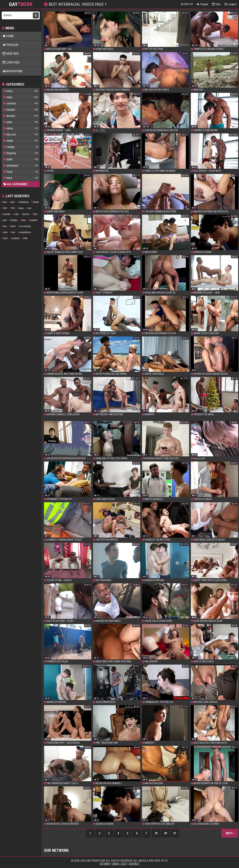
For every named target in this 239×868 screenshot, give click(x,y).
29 (156, 833)
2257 (124, 864)
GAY (21, 4)
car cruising (24, 226)
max (23, 220)
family (35, 202)
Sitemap (105, 864)
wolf (12, 226)
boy (4, 226)
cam (16, 214)
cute (5, 232)
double (13, 220)
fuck (5, 238)
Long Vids (11, 62)
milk (25, 238)
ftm (12, 208)
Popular (202, 4)
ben (13, 232)
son (29, 208)
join (4, 220)
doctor (25, 214)
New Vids (11, 54)
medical (15, 238)
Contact (134, 864)
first (35, 214)
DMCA (116, 864)
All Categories (15, 184)
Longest (230, 4)
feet (4, 208)
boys (21, 208)
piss (12, 202)
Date (216, 4)
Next (230, 833)
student (33, 220)
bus (4, 202)
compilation (24, 232)
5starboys (23, 202)
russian (6, 214)
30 (165, 833)
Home (8, 36)
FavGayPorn (12, 71)
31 (175, 833)
